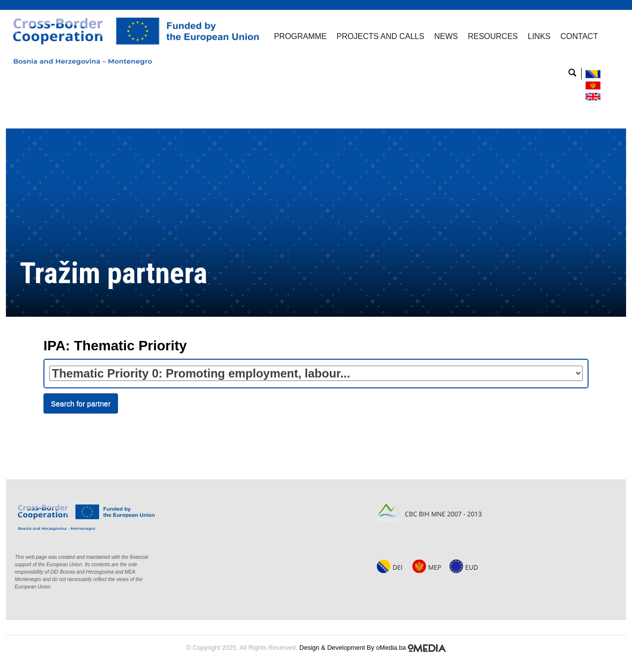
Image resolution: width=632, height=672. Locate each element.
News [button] (446, 36)
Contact (579, 36)
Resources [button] (493, 36)
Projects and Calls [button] (381, 36)
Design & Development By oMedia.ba (373, 648)
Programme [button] (300, 36)
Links (539, 36)
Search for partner (81, 403)
